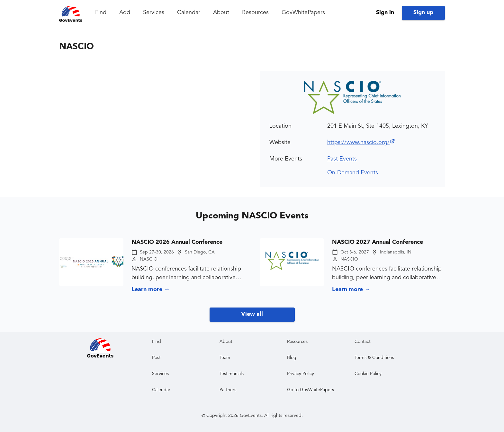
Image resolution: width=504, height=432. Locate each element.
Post (156, 358)
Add (125, 13)
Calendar (189, 13)
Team (225, 358)
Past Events (342, 159)
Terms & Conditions (374, 358)
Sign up (423, 13)
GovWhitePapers (303, 13)
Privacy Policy (301, 374)
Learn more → (151, 290)
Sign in (385, 13)
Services (154, 13)
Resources (255, 13)
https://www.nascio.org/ (361, 142)
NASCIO (149, 259)
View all (252, 314)
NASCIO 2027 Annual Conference (378, 242)
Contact (363, 342)
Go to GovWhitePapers (310, 390)
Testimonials (232, 374)
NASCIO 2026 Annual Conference (177, 242)
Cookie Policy (368, 374)
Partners (228, 390)
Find (101, 13)
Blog (292, 358)
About (221, 13)
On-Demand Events (353, 173)
